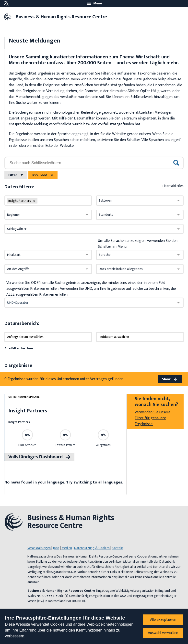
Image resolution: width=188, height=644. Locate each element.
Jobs (56, 548)
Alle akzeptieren (163, 620)
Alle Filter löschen (19, 348)
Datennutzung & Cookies (92, 548)
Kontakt (117, 548)
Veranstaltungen (39, 548)
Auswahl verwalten (163, 633)
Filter (16, 175)
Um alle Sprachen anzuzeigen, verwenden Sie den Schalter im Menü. (138, 244)
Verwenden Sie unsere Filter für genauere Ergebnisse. (153, 418)
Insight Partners (28, 411)
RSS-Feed (43, 175)
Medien (67, 548)
